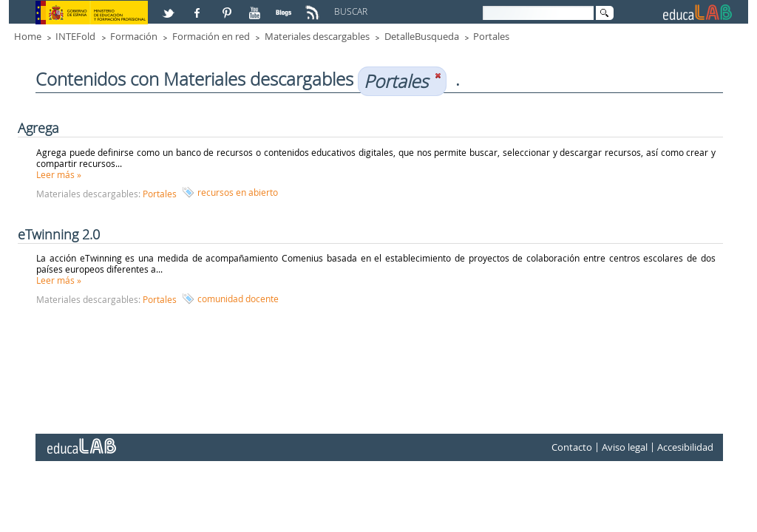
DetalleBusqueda (422, 36)
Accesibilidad (685, 447)
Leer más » (59, 174)
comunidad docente (238, 299)
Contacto (572, 447)
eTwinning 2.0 (59, 234)
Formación (134, 36)
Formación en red (211, 36)
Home (28, 36)
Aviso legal (625, 447)
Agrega (38, 128)
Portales (491, 36)
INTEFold (75, 36)
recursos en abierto (238, 192)
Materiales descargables (317, 36)
